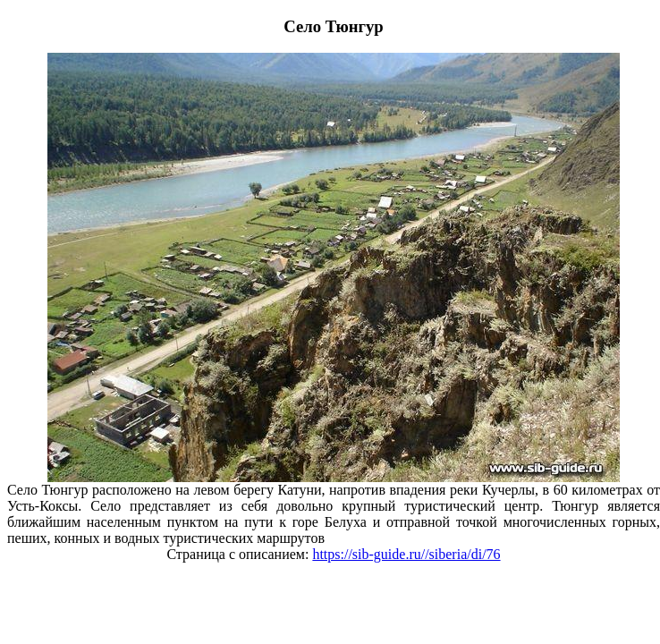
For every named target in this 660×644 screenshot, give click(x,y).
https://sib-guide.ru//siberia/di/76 (406, 554)
